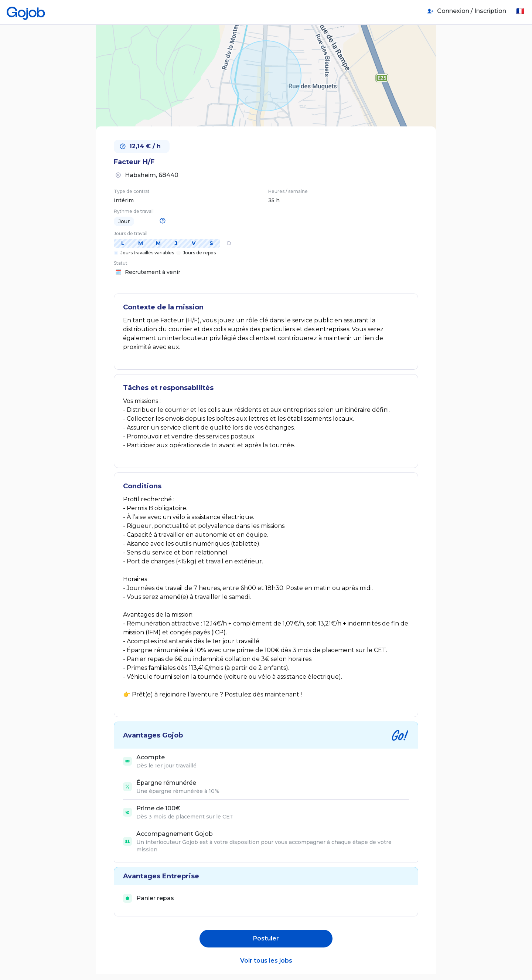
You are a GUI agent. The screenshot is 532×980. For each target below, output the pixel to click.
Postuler (266, 938)
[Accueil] (26, 11)
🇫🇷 (520, 11)
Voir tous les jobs (266, 961)
